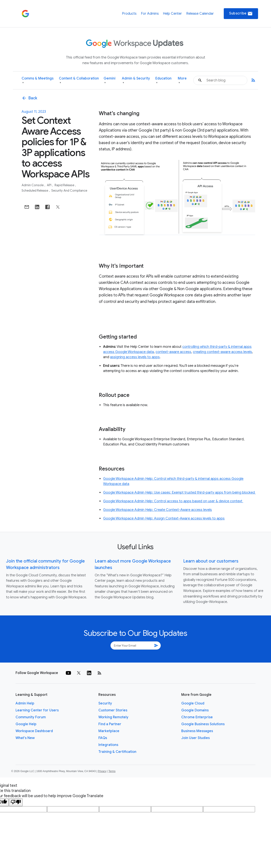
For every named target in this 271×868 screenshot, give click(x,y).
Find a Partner (110, 724)
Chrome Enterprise (197, 717)
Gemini (110, 80)
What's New (25, 738)
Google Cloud (193, 703)
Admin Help (25, 703)
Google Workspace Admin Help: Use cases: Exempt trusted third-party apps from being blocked (179, 493)
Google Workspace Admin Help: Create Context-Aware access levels (158, 510)
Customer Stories (113, 710)
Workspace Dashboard (34, 731)
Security (105, 703)
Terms (112, 771)
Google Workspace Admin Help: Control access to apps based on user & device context (173, 501)
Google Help (26, 724)
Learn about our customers (211, 561)
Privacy (102, 771)
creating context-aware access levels (222, 352)
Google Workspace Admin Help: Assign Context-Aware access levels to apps (164, 518)
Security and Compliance (69, 191)
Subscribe (241, 14)
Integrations (108, 745)
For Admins (150, 14)
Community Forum (31, 717)
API (49, 185)
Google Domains (195, 710)
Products (129, 14)
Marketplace (109, 731)
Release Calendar (200, 14)
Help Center (172, 14)
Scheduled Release (35, 191)
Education (163, 80)
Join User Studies (195, 738)
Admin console (33, 185)
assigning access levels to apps (135, 357)
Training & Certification (117, 752)
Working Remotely (113, 717)
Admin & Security (136, 80)
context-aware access (173, 352)
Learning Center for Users (37, 710)
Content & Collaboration (79, 80)
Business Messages (197, 731)
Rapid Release (65, 185)
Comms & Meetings (38, 80)
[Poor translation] (16, 802)
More (182, 80)
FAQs (103, 738)
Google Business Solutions (203, 724)
